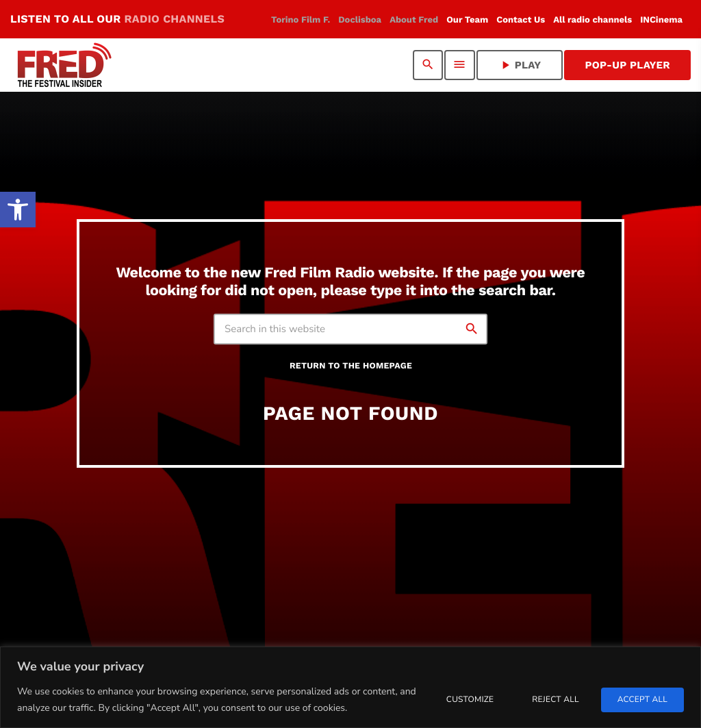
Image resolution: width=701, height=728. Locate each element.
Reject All (555, 700)
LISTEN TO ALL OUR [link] (117, 19)
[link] (18, 210)
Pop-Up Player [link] (627, 65)
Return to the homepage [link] (351, 366)
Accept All (642, 700)
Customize (470, 700)
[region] (350, 687)
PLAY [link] (520, 65)
